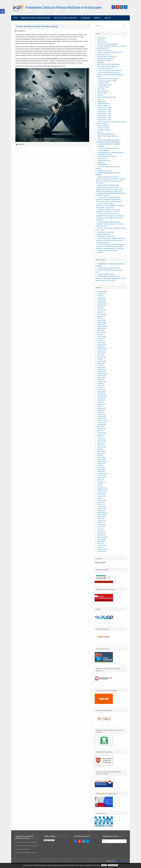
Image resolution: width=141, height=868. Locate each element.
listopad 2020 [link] (101, 418)
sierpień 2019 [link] (101, 443)
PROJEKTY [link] (97, 18)
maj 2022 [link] (100, 384)
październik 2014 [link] (102, 537)
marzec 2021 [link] (101, 410)
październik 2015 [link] (102, 512)
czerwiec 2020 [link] (102, 429)
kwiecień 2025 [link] (102, 314)
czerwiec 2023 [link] (102, 357)
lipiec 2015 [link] (101, 519)
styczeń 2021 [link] (101, 414)
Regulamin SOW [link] (103, 83)
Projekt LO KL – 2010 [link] (104, 111)
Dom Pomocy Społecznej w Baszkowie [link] (110, 71)
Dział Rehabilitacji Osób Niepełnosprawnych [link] (111, 152)
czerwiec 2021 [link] (102, 404)
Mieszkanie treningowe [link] (104, 60)
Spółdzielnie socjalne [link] (103, 130)
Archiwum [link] (100, 132)
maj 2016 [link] (100, 498)
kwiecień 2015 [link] (102, 525)
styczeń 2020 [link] (101, 439)
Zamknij (104, 865)
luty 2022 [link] (100, 388)
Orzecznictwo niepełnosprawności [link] (109, 148)
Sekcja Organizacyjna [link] (104, 160)
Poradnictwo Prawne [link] (103, 87)
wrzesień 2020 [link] (102, 422)
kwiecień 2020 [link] (102, 433)
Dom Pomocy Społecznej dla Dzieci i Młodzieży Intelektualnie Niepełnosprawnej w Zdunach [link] (110, 75)
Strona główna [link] (101, 38)
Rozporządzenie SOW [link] (105, 85)
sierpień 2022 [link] (101, 377)
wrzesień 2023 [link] (102, 351)
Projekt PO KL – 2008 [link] (104, 107)
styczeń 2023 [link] (101, 367)
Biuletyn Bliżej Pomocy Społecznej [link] (108, 136)
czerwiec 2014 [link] (102, 545)
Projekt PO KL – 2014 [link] (104, 120)
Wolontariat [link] (101, 62)
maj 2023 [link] (100, 359)
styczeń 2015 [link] (101, 531)
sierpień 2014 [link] (101, 541)
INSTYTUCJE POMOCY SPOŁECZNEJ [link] (66, 18)
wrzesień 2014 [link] (102, 539)
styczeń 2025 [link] (101, 320)
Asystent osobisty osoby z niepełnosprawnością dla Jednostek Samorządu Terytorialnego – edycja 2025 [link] (110, 206)
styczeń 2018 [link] (101, 469)
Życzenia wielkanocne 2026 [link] (106, 274)
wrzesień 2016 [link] (102, 492)
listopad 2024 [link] (101, 324)
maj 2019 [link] (100, 449)
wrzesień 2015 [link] (102, 514)
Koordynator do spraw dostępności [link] (108, 44)
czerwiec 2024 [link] (102, 332)
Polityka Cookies (113, 865)
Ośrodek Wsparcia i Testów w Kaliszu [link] (108, 268)
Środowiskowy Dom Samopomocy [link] (108, 66)
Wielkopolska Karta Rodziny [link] (106, 134)
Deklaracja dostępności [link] (104, 234)
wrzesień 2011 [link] (102, 551)
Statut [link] (100, 99)
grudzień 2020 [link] (102, 416)
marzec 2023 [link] (101, 363)
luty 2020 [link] (100, 437)
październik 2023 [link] (102, 349)
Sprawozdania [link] (102, 101)
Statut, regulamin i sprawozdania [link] (107, 97)
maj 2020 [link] (100, 431)
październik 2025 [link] (102, 304)
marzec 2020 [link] (101, 435)
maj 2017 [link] (100, 484)
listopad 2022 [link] (101, 371)
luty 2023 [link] (100, 365)
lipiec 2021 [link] (101, 402)
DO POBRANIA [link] (86, 18)
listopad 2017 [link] (101, 471)
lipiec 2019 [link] (101, 445)
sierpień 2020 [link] (101, 424)
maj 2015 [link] (100, 523)
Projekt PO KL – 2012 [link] (104, 115)
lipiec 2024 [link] (101, 330)
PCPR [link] (15, 18)
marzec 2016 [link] (101, 502)
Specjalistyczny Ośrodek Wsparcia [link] (108, 79)
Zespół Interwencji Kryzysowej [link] (107, 156)
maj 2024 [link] (100, 335)
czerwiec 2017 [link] (102, 482)
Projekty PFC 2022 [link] (104, 128)
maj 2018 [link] (100, 465)
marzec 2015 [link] (101, 527)
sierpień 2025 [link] (101, 306)
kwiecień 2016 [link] (102, 500)
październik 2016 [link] (102, 490)
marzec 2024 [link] (101, 339)
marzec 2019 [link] (101, 453)
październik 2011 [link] (102, 549)
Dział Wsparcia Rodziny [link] (105, 154)
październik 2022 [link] (102, 373)
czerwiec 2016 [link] (102, 496)
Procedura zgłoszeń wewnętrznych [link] (108, 250)
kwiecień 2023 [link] (102, 361)
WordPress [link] (119, 861)
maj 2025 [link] (100, 312)
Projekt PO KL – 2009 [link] (104, 109)
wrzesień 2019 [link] (102, 441)
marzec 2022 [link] (101, 386)
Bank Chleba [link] (101, 89)
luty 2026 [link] (100, 296)
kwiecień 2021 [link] (102, 408)
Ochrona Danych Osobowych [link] (106, 236)
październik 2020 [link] (102, 420)
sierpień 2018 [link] (101, 463)
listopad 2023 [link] (101, 347)
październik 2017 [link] (102, 474)
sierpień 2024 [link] (101, 328)
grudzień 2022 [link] (102, 369)
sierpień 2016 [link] (101, 494)
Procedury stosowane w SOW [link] (108, 81)
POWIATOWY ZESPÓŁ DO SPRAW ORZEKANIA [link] (36, 18)
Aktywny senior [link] (102, 93)
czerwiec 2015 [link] (102, 521)
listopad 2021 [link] (101, 394)
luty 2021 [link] (100, 412)
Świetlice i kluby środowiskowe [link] (107, 56)
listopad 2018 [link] (101, 459)
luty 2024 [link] (100, 341)
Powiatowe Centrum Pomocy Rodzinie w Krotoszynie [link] (63, 7)
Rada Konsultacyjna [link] (103, 91)
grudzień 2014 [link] (102, 533)
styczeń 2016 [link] (101, 506)
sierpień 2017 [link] (101, 478)
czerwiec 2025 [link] (102, 310)
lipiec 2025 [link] (101, 308)
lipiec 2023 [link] (101, 355)
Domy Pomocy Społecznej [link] (106, 68)
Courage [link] (125, 861)
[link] (2, 11)
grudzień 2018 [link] (102, 457)
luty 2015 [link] (100, 529)
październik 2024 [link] (102, 326)
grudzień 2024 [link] (102, 322)
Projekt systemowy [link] (103, 105)
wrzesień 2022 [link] (102, 375)
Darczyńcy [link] (100, 95)
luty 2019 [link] (100, 455)
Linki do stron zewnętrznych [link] (106, 232)
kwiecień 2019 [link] (102, 451)
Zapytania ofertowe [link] (103, 103)
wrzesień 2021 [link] (102, 398)
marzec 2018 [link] (101, 467)
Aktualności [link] (21, 144)
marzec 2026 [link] (101, 294)
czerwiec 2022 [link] (102, 382)
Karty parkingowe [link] (104, 150)
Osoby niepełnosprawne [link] (104, 50)
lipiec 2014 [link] (101, 543)
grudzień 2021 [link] (102, 392)
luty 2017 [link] (100, 486)
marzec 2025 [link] (101, 316)
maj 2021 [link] (100, 406)
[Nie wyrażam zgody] (139, 865)
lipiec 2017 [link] (101, 480)
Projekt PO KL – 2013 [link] (104, 118)
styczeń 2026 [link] (101, 298)
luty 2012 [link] (100, 547)
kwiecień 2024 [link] (102, 337)
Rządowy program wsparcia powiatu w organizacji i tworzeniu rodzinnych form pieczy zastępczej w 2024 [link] (110, 224)
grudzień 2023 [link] (102, 345)
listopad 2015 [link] (101, 510)
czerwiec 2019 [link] (102, 447)
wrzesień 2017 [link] (102, 476)
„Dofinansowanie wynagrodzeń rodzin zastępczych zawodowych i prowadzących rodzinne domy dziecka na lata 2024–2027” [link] (109, 199)
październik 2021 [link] (102, 396)
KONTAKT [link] (108, 18)
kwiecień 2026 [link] (102, 292)
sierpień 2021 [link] (101, 400)
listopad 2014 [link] (101, 535)
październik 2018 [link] (102, 461)
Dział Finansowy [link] (103, 158)
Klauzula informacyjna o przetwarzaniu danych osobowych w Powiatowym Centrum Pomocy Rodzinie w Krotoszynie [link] (110, 240)
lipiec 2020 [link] (101, 427)
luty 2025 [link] (100, 318)
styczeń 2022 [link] (101, 390)
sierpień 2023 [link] (101, 353)
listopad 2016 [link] (101, 488)
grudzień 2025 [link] (102, 300)
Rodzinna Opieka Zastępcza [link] (105, 58)
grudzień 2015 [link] (102, 508)
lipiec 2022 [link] (101, 379)
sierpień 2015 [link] (101, 517)
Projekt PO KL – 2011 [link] (104, 113)
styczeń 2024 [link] (101, 343)
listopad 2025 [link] (101, 302)
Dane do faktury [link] (102, 42)
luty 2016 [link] (100, 504)
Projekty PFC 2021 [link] (104, 126)
